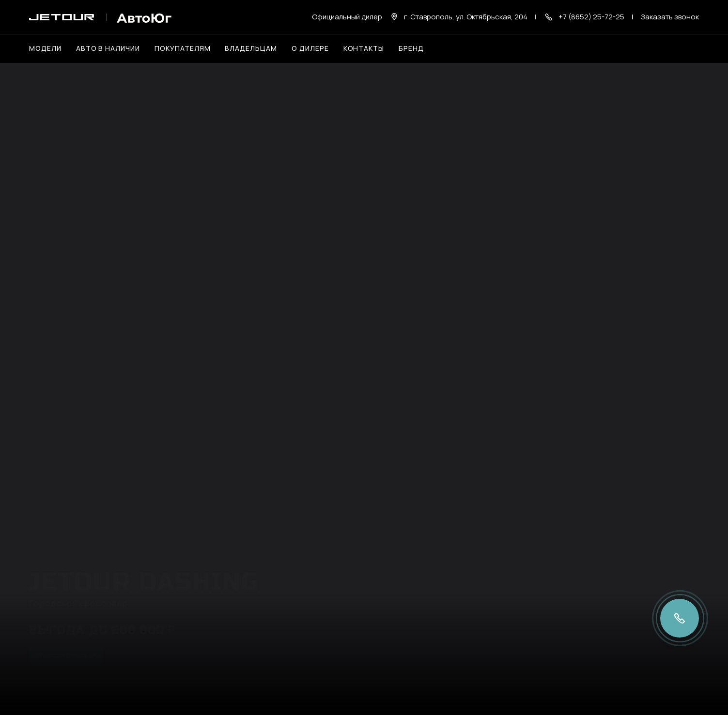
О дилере (310, 48)
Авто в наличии (108, 48)
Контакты (364, 48)
